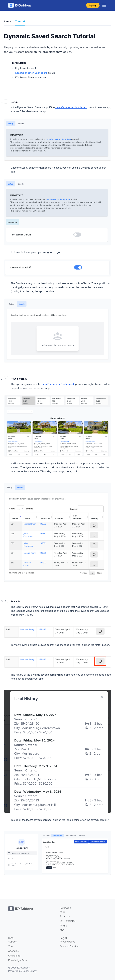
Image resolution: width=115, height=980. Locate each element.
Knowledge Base (18, 960)
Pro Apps (65, 916)
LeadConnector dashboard (71, 107)
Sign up (93, 5)
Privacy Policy (67, 942)
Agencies (13, 951)
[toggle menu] (104, 5)
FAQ (62, 930)
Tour (11, 946)
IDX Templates (68, 921)
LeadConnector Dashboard (31, 73)
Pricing (63, 926)
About (8, 21)
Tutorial (20, 21)
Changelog (14, 956)
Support (13, 942)
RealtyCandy (30, 971)
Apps (62, 912)
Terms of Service (69, 946)
